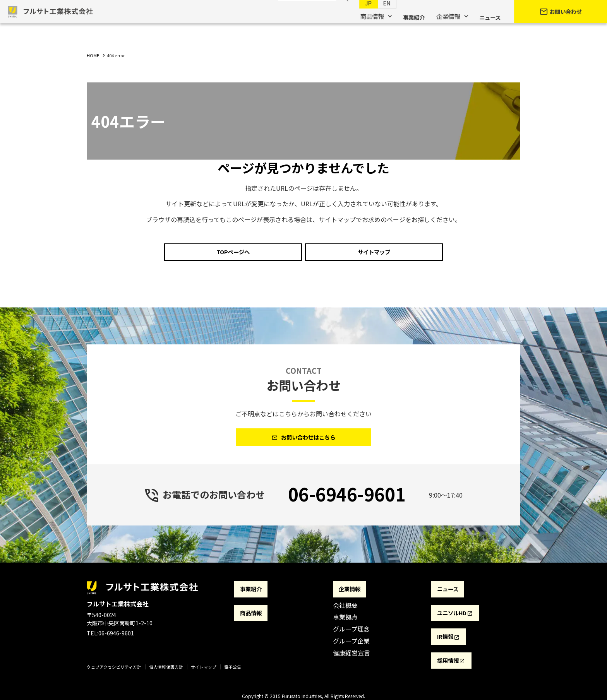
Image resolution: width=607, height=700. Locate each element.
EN (379, 16)
